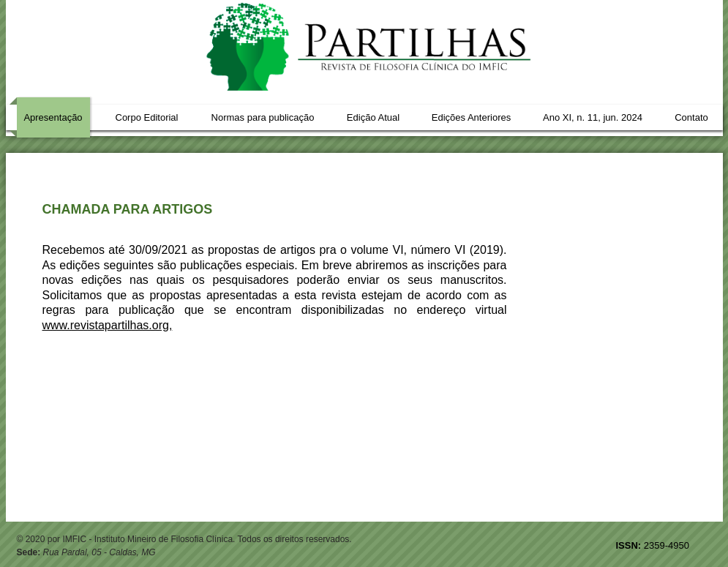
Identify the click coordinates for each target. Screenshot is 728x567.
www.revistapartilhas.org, (108, 325)
